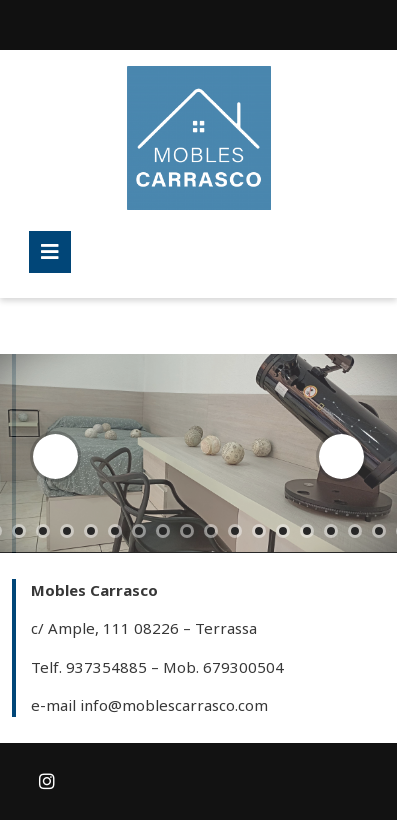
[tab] (50, 252)
